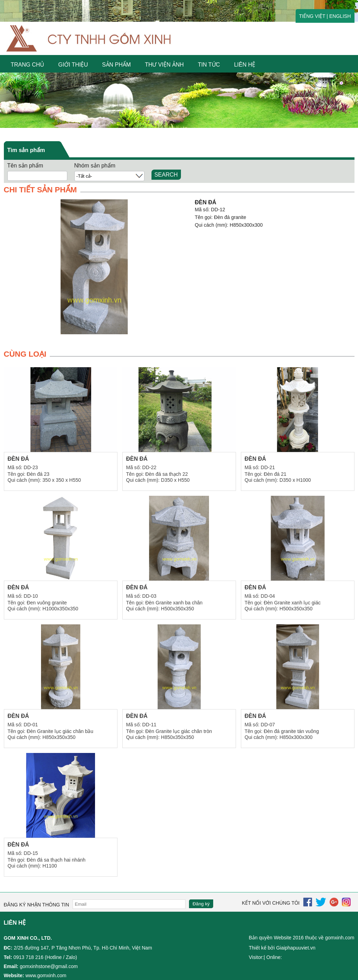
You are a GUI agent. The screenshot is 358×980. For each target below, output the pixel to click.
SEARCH (166, 175)
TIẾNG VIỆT (312, 16)
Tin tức (209, 65)
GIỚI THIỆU (73, 65)
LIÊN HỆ (245, 65)
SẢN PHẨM (116, 65)
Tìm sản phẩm (26, 150)
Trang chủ (28, 65)
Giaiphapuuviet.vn (296, 948)
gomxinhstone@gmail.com (49, 966)
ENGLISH (340, 16)
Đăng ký (201, 904)
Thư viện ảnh (164, 65)
